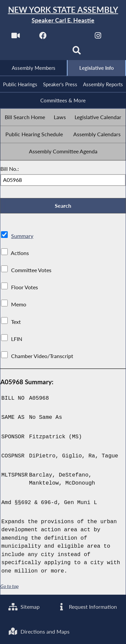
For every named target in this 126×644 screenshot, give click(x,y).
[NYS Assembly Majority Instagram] (98, 37)
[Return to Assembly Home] (63, 15)
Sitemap (24, 607)
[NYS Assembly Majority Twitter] (71, 37)
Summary (22, 236)
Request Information (87, 607)
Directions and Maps (39, 631)
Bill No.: (10, 169)
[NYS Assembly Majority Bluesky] (49, 53)
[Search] (77, 53)
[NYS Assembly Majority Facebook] (43, 37)
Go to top (9, 587)
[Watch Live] (16, 37)
